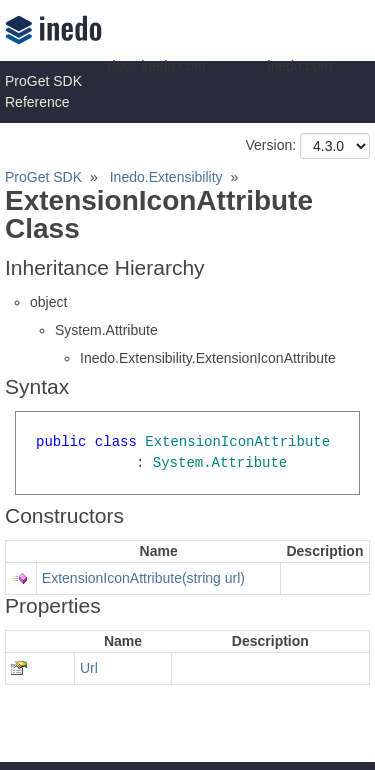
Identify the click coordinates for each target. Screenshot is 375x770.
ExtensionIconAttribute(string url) (143, 578)
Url (89, 668)
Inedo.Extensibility (166, 177)
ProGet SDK (43, 177)
